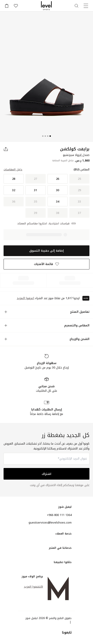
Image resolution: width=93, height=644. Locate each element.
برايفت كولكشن (75, 149)
